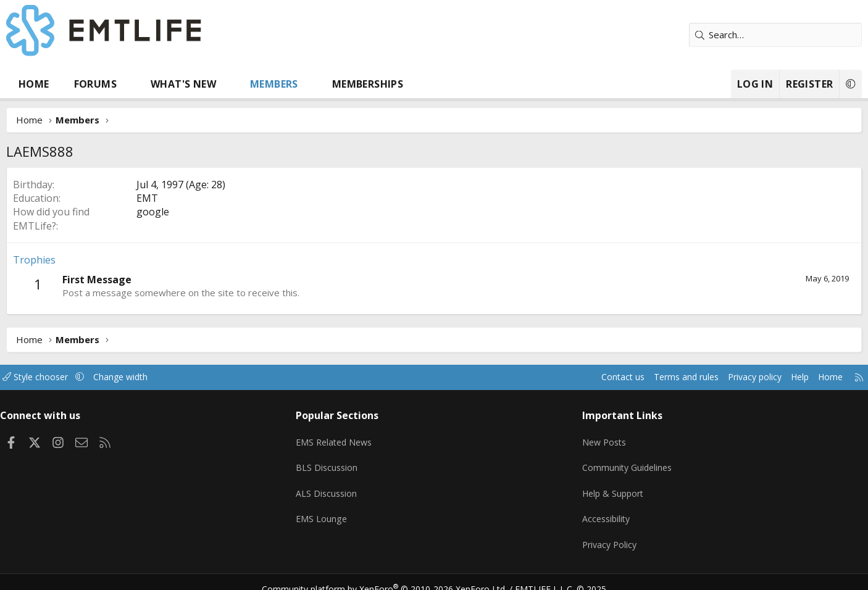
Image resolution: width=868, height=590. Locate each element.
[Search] (740, 35)
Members (310, 84)
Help (751, 377)
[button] (165, 84)
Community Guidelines (615, 462)
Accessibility (594, 510)
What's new (219, 84)
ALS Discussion (343, 486)
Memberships (403, 84)
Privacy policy (703, 377)
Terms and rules (629, 377)
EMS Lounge (337, 510)
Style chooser (84, 377)
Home (70, 84)
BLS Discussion (343, 462)
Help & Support (601, 486)
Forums (131, 84)
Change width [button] (173, 377)
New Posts (592, 438)
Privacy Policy (597, 534)
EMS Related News (352, 438)
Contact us (563, 377)
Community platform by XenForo (392, 575)
